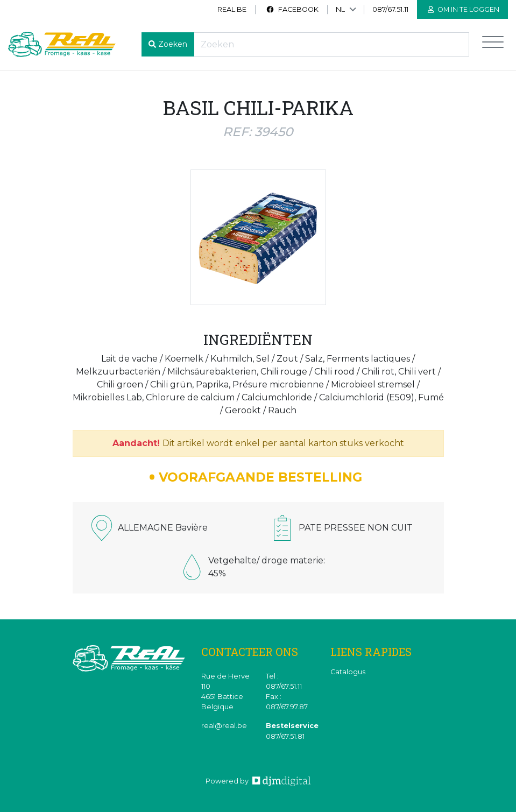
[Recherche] (331, 44)
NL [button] (340, 9)
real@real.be (224, 726)
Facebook (292, 9)
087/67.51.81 (285, 736)
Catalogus (348, 672)
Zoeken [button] (173, 44)
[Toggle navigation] (493, 44)
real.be (232, 9)
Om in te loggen (464, 9)
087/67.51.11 (390, 9)
